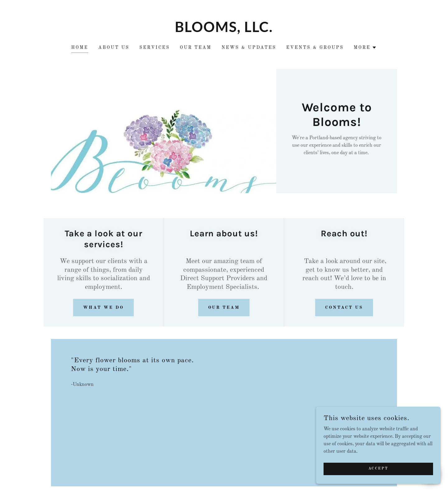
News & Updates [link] (249, 48)
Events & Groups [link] (315, 48)
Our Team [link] (196, 48)
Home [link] (80, 48)
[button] (365, 48)
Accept (378, 481)
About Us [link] (114, 48)
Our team (224, 308)
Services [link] (155, 48)
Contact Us (344, 308)
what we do (103, 308)
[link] (224, 31)
